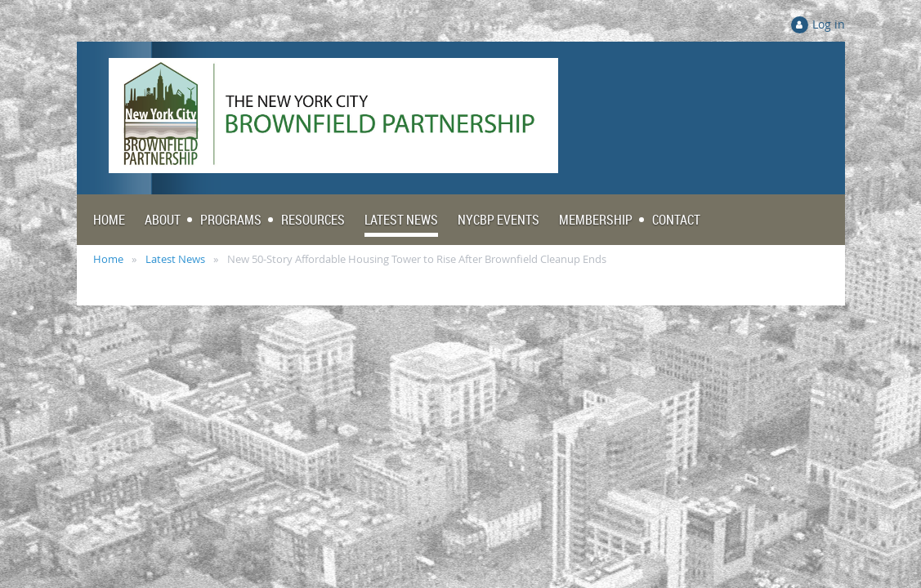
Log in (829, 24)
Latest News (175, 259)
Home (108, 259)
